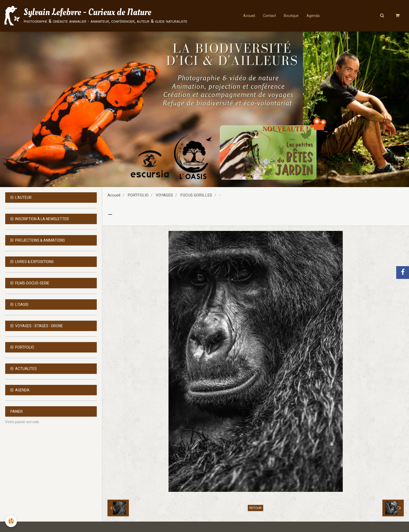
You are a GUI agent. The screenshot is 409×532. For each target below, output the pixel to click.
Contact (269, 16)
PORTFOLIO (138, 195)
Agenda (313, 16)
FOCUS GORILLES (196, 195)
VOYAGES (164, 195)
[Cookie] (11, 521)
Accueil (249, 16)
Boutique (291, 16)
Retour (255, 508)
